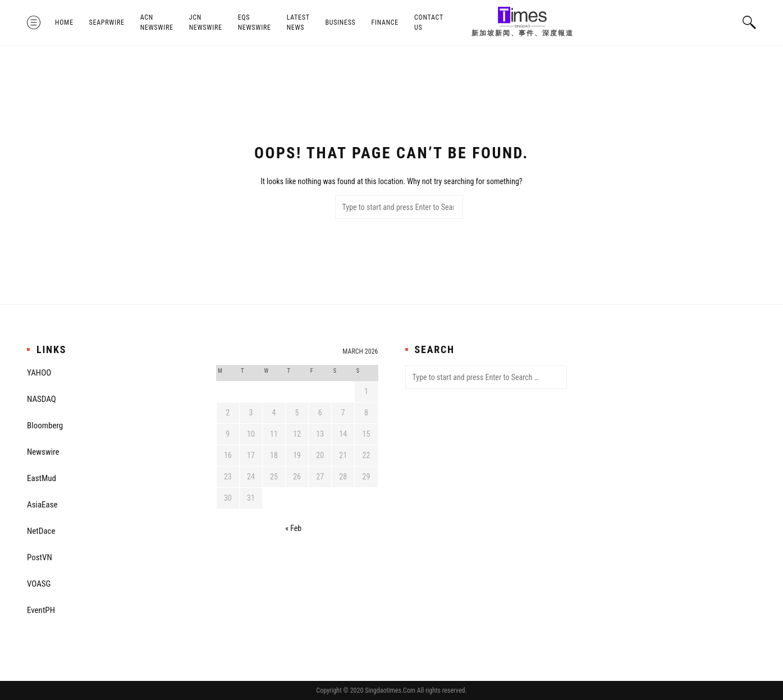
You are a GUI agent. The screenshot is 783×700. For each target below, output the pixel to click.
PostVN (40, 557)
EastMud (42, 478)
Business (340, 22)
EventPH (41, 610)
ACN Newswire (157, 22)
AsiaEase (42, 505)
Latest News (298, 22)
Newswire (43, 452)
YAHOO (39, 373)
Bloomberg (45, 426)
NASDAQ (42, 399)
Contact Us (429, 22)
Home (64, 22)
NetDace (41, 531)
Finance (385, 22)
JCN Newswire (206, 22)
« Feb (293, 528)
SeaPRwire (107, 22)
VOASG (39, 584)
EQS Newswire (255, 22)
